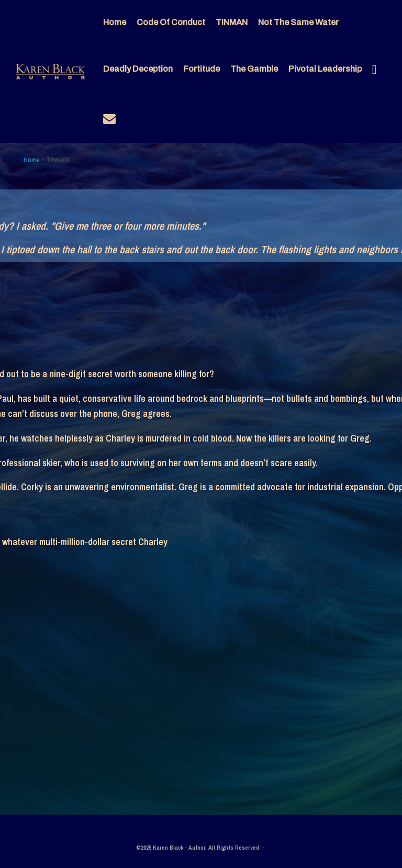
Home (115, 22)
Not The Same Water (298, 22)
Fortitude (202, 69)
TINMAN (232, 22)
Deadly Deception (138, 69)
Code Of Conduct (171, 22)
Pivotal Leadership (325, 69)
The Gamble (254, 69)
